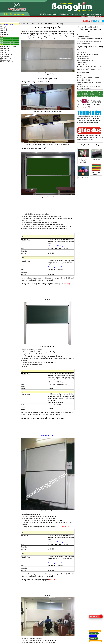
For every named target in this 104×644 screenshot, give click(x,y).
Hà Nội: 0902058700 (96, 641)
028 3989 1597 (89, 82)
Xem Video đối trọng (49, 432)
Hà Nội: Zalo (94, 638)
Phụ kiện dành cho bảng (90, 148)
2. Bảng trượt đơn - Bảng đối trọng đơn (36, 575)
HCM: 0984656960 (95, 631)
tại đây (89, 111)
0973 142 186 (97, 90)
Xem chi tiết (61, 415)
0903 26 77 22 (87, 86)
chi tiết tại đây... (92, 143)
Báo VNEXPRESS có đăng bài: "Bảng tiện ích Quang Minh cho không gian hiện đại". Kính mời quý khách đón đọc (90, 110)
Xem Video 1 (49, 297)
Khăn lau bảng (97, 161)
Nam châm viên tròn (84, 179)
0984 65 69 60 (97, 86)
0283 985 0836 (86, 84)
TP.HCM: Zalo (94, 633)
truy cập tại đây (84, 35)
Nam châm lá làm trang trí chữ (97, 175)
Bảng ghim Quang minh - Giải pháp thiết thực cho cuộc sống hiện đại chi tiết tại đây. (89, 124)
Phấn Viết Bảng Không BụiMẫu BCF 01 (84, 163)
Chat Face (93, 636)
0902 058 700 (87, 90)
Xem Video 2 (26, 363)
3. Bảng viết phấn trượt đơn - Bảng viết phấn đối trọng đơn (44, 281)
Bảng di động (4, 35)
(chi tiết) (68, 281)
